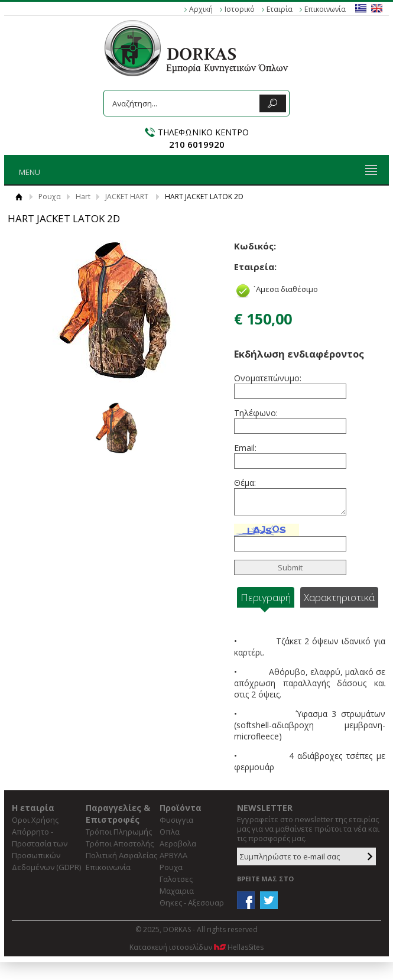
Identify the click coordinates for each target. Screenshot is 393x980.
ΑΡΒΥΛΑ (173, 855)
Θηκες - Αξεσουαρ (192, 903)
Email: (245, 448)
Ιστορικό (240, 9)
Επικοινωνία (325, 9)
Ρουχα (50, 197)
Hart (83, 197)
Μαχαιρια (177, 891)
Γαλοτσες (176, 879)
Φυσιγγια (176, 820)
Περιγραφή (266, 597)
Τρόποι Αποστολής (120, 843)
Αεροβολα (178, 843)
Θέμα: (245, 483)
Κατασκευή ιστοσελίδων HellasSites (197, 947)
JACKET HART (127, 197)
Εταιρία (280, 9)
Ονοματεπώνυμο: (267, 378)
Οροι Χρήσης (35, 820)
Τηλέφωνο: (256, 413)
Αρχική (201, 9)
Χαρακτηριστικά (339, 597)
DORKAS (197, 48)
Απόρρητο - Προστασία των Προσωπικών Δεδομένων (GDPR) (46, 849)
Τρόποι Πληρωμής (119, 832)
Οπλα (170, 832)
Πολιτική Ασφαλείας (121, 855)
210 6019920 (197, 144)
